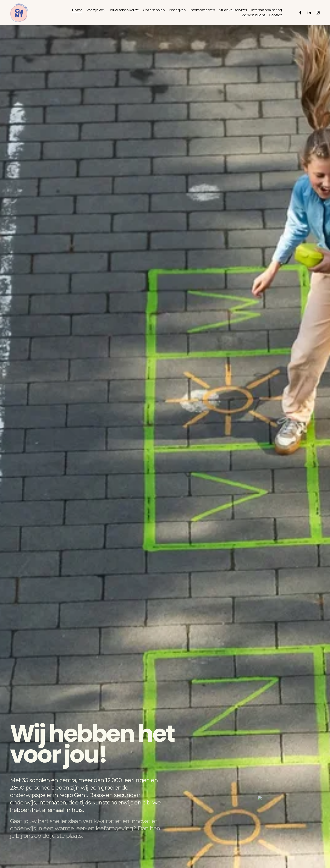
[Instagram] (318, 13)
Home (77, 10)
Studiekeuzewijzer (233, 10)
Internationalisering (266, 10)
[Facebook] (300, 13)
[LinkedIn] (309, 13)
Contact (276, 15)
